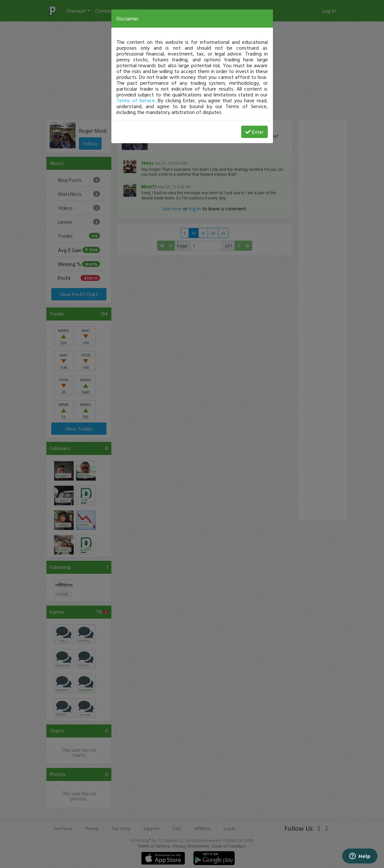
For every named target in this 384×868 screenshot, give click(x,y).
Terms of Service (136, 100)
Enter (254, 132)
